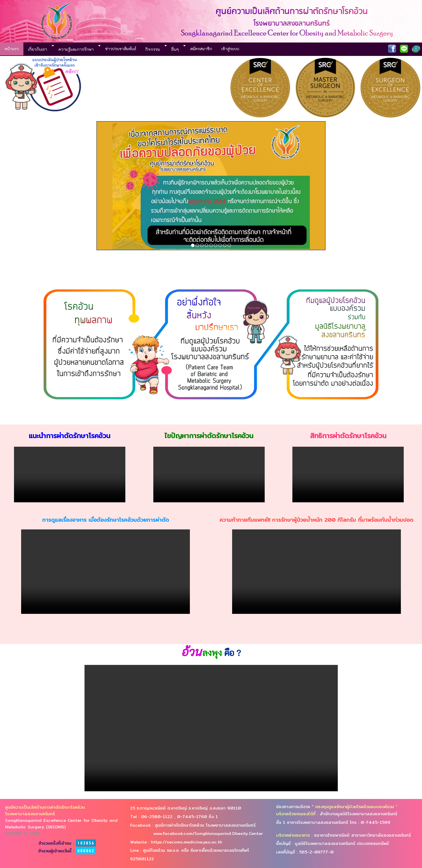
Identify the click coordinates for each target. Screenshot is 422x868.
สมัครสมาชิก (201, 49)
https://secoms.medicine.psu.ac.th (186, 842)
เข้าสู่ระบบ (230, 49)
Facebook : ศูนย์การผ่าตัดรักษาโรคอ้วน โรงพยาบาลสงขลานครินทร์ (193, 825)
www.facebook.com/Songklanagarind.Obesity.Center (197, 833)
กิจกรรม (153, 49)
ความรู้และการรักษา (76, 49)
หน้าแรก (12, 49)
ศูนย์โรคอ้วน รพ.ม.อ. (162, 850)
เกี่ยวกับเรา (38, 49)
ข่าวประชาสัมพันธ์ (121, 49)
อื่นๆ (175, 49)
